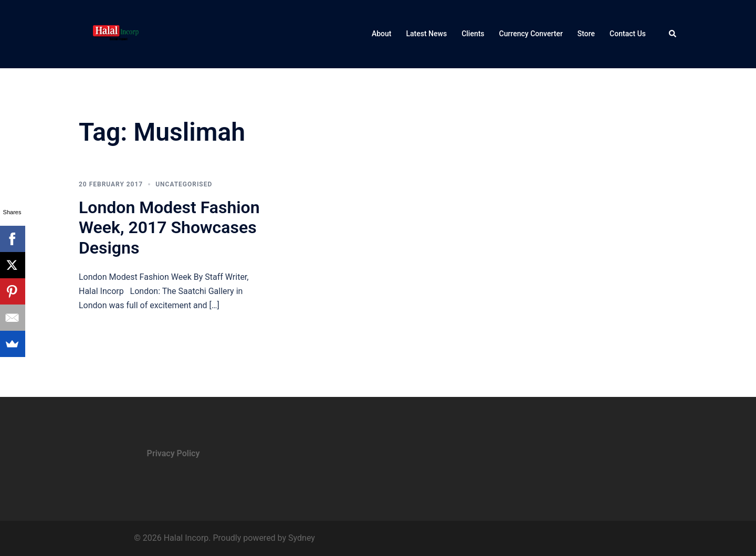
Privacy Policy (174, 453)
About (382, 34)
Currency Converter (531, 34)
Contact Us (628, 34)
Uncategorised (184, 184)
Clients (473, 34)
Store (586, 34)
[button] (673, 34)
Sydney (302, 538)
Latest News (426, 34)
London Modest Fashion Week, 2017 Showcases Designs (169, 228)
